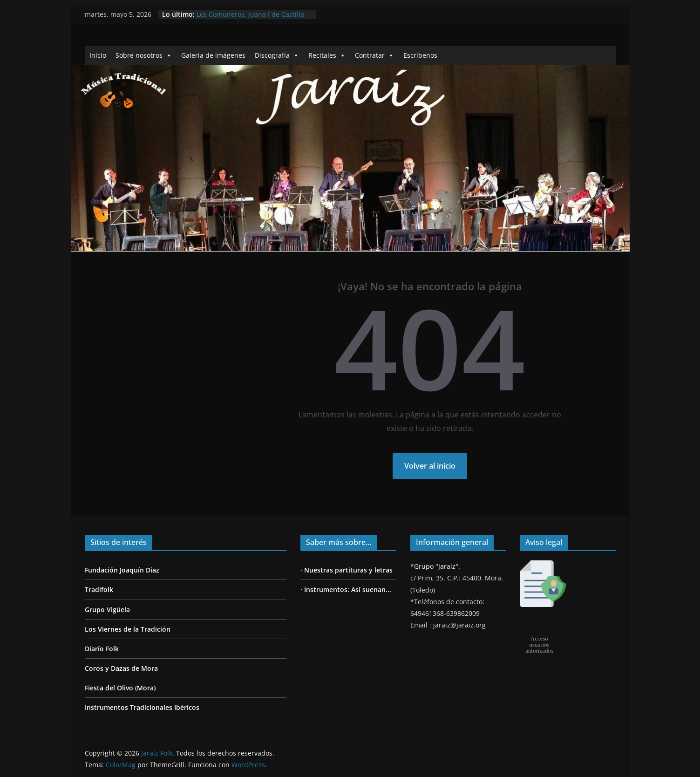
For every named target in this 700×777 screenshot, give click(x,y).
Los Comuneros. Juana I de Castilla (250, 14)
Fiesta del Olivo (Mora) (120, 688)
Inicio (98, 55)
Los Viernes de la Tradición (128, 629)
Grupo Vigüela (107, 610)
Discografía (277, 55)
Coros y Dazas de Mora (121, 668)
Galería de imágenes (213, 55)
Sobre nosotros (144, 55)
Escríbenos (420, 55)
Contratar (374, 55)
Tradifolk (99, 590)
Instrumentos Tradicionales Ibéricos (142, 707)
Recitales (327, 55)
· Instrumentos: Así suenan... (346, 590)
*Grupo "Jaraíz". (435, 566)
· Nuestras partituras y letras (347, 570)
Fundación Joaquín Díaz (122, 570)
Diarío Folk (102, 649)
